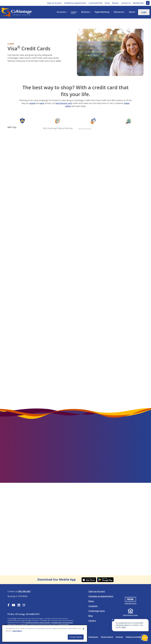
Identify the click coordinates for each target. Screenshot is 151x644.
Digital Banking (102, 12)
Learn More (17, 631)
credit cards (24, 624)
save (42, 106)
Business (86, 12)
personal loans (68, 623)
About (132, 12)
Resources (119, 12)
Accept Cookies (76, 637)
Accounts (61, 12)
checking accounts (32, 623)
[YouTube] (13, 605)
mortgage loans (57, 623)
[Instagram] (24, 605)
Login (144, 12)
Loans (74, 12)
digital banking (64, 624)
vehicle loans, (12, 624)
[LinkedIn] (19, 605)
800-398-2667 (24, 591)
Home (10, 25)
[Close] (83, 629)
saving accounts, (45, 623)
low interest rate (64, 106)
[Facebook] (8, 605)
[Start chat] (144, 638)
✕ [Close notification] (113, 620)
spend (32, 106)
